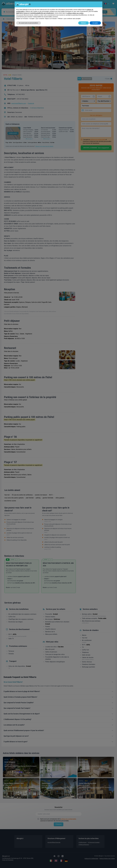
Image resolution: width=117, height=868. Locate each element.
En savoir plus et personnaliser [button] (29, 23)
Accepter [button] (95, 23)
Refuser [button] (84, 23)
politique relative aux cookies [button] (75, 13)
